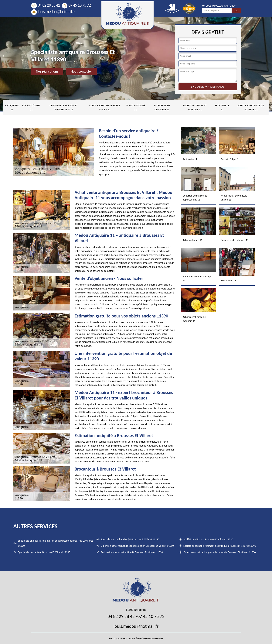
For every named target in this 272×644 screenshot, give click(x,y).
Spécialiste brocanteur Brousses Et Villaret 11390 (44, 552)
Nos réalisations (47, 71)
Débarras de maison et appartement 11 (63, 108)
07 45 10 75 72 (76, 5)
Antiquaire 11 (12, 108)
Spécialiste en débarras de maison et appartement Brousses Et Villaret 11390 (55, 543)
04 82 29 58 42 (46, 5)
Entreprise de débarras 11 (162, 108)
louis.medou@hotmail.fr (53, 12)
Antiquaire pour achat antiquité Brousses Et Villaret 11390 (132, 552)
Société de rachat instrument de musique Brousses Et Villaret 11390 (220, 546)
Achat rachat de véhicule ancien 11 (105, 108)
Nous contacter (81, 71)
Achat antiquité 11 (135, 108)
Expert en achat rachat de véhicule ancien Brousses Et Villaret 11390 (137, 546)
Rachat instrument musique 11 (195, 108)
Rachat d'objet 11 (31, 108)
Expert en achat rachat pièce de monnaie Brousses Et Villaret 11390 (220, 552)
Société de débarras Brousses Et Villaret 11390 (208, 539)
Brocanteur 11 (222, 108)
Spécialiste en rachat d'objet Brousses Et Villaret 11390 (130, 539)
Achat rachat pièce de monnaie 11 (250, 108)
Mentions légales (154, 639)
